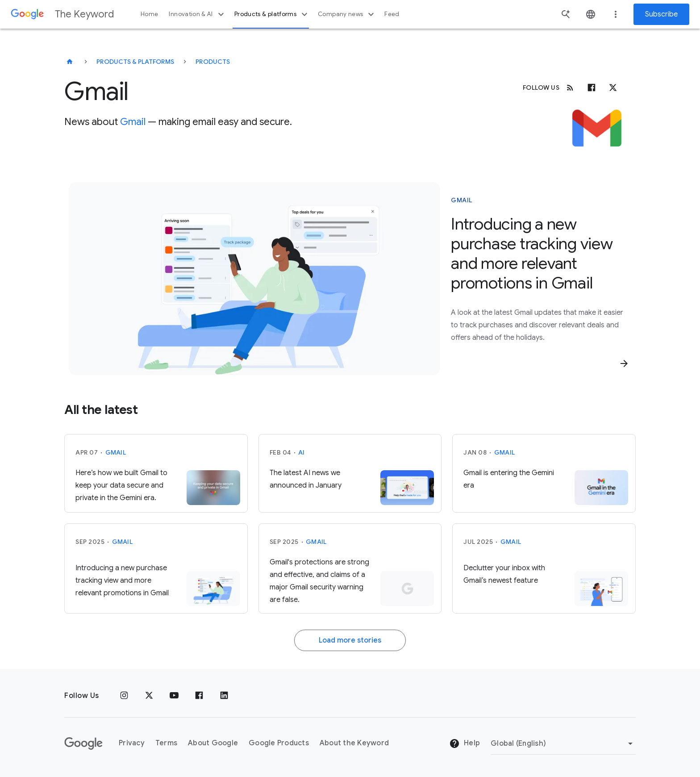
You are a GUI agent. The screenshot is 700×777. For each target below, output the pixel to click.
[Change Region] (563, 744)
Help (465, 744)
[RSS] (570, 88)
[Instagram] (124, 696)
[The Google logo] (83, 744)
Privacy (132, 743)
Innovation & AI (197, 14)
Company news (347, 14)
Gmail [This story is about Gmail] (462, 200)
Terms (166, 743)
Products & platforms (272, 14)
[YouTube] (174, 696)
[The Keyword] (70, 62)
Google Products (279, 743)
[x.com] (613, 88)
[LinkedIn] (224, 696)
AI (302, 452)
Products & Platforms (135, 62)
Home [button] (149, 14)
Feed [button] (392, 14)
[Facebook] (592, 88)
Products (213, 62)
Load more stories (350, 640)
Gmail (133, 122)
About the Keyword (354, 743)
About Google (213, 743)
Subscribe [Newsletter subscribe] (661, 14)
